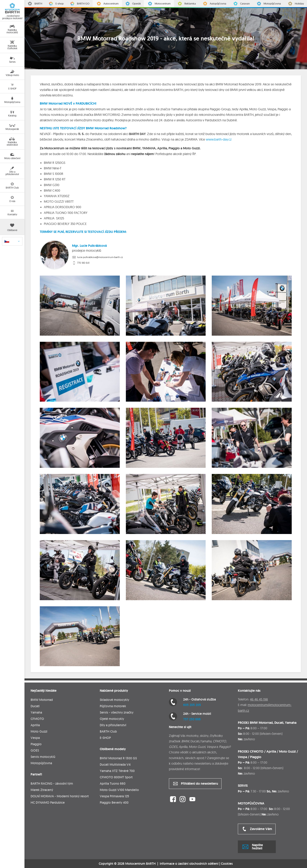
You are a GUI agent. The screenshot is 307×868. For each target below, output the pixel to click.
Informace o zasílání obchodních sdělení (189, 864)
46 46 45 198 (259, 699)
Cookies (227, 864)
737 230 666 (192, 719)
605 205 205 (192, 705)
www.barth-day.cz (219, 139)
